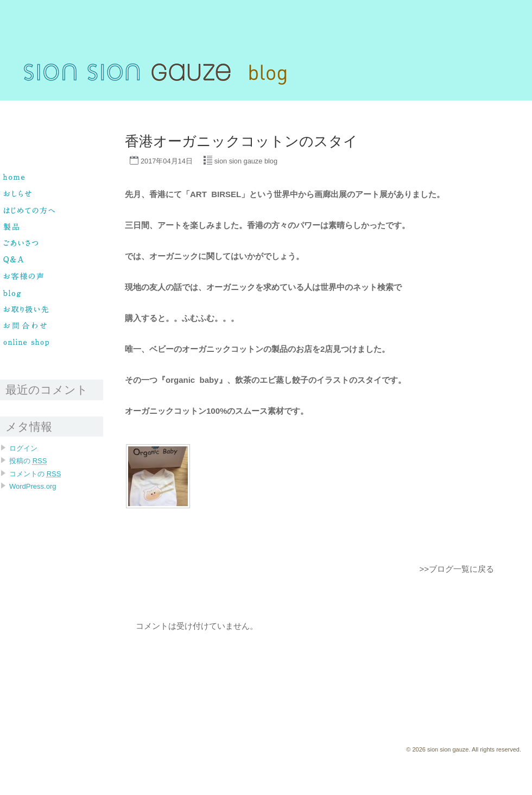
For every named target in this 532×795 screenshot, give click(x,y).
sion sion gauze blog (246, 161)
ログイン (23, 448)
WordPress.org (33, 486)
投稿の (28, 461)
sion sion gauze (23, 105)
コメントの (35, 474)
